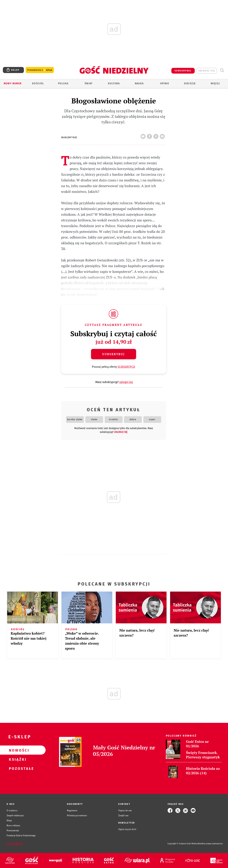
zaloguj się (207, 71)
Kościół (38, 83)
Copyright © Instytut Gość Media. (182, 844)
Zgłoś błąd (15, 844)
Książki (17, 759)
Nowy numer (13, 83)
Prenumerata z (40, 70)
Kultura (114, 83)
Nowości (17, 750)
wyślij (163, 135)
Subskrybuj (113, 354)
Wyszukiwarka (222, 70)
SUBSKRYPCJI (126, 367)
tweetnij (157, 135)
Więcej (215, 83)
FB (150, 135)
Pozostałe (17, 768)
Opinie (165, 83)
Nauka (139, 83)
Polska (63, 83)
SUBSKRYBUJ (183, 71)
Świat (89, 83)
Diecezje (190, 83)
